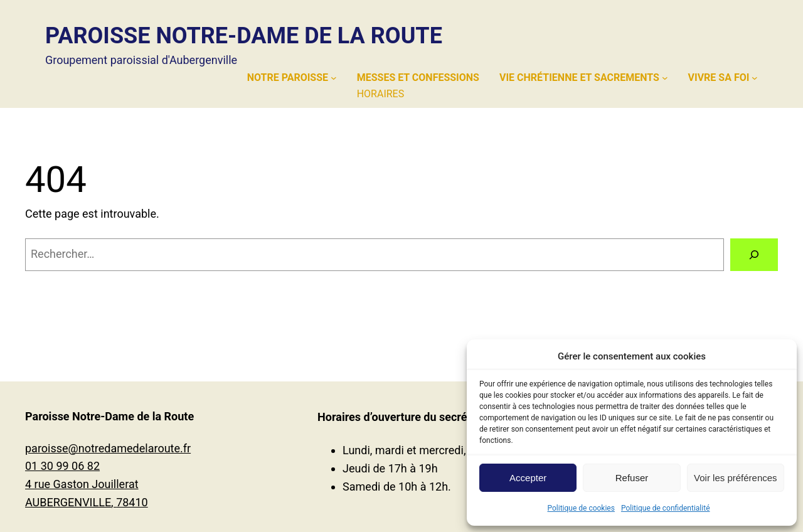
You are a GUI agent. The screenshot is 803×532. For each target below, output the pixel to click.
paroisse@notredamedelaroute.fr (108, 448)
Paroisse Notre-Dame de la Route (244, 36)
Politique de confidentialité (666, 508)
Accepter (528, 478)
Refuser (632, 478)
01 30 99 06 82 (62, 466)
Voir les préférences (736, 478)
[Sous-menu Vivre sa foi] (755, 78)
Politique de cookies (581, 508)
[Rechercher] (754, 255)
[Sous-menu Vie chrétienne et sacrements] (665, 78)
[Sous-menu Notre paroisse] (334, 78)
